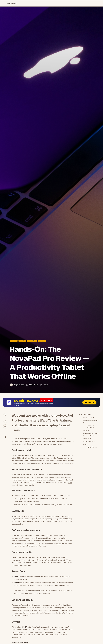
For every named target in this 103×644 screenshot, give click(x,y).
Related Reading (92, 447)
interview (15, 565)
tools (59, 543)
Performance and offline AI (91, 422)
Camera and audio (89, 436)
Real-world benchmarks (91, 426)
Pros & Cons (87, 439)
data (62, 480)
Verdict (85, 444)
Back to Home (10, 3)
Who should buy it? (89, 441)
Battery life (86, 430)
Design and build (88, 418)
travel (70, 483)
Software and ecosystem (91, 433)
